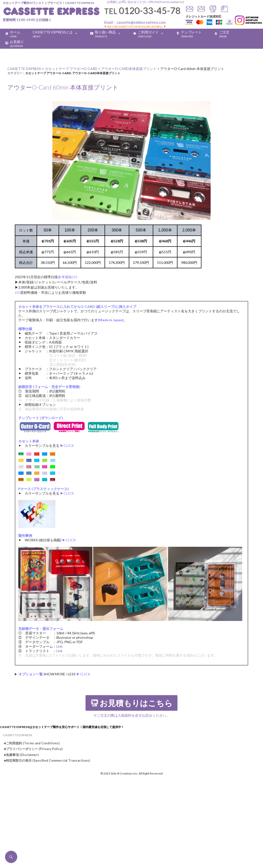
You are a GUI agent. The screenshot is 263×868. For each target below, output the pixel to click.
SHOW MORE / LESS (54, 674)
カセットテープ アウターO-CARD (48, 73)
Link (59, 646)
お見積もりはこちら (136, 703)
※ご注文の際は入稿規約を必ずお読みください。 (131, 715)
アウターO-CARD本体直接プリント (96, 73)
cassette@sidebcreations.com (141, 22)
